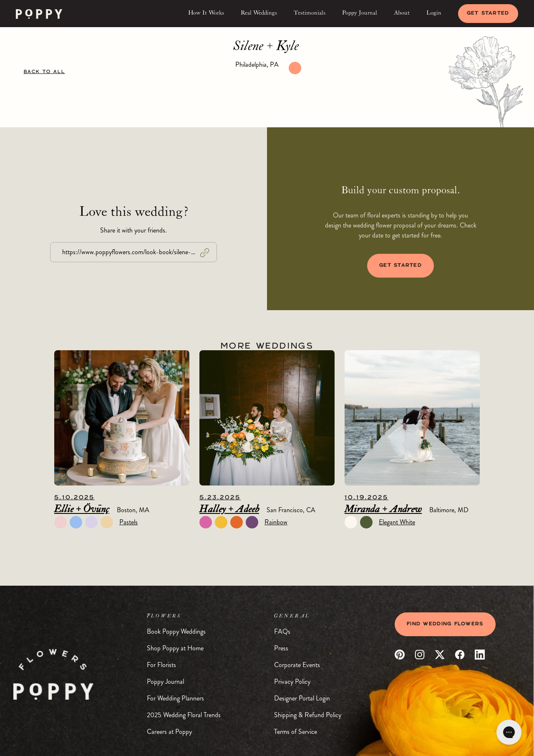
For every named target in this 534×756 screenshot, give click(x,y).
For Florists (161, 665)
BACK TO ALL (44, 72)
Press (281, 648)
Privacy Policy (292, 681)
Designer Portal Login (302, 698)
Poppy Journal (165, 681)
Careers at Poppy (169, 732)
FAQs (282, 631)
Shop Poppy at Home (175, 648)
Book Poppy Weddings (176, 631)
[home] (39, 14)
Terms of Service (296, 732)
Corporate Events (297, 665)
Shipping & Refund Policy (308, 715)
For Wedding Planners (175, 698)
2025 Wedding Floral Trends (184, 715)
